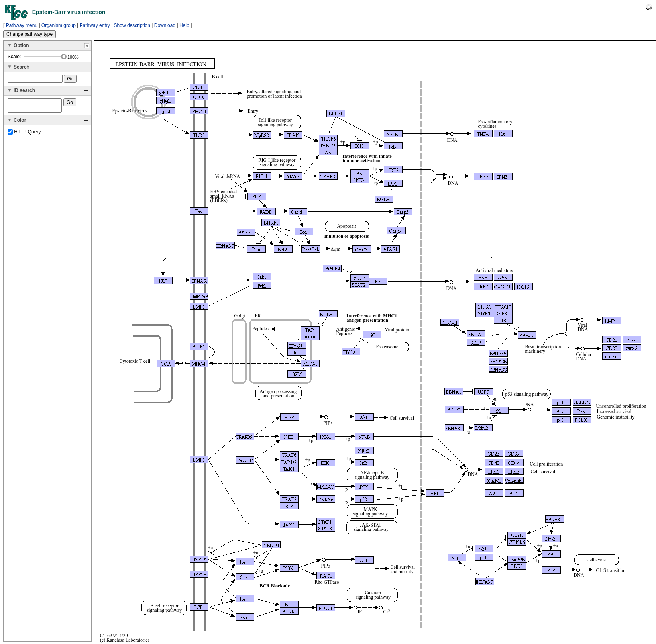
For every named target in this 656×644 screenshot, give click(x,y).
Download (165, 25)
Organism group (59, 25)
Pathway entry (95, 25)
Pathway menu (22, 25)
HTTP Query (24, 134)
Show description (132, 25)
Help (184, 25)
